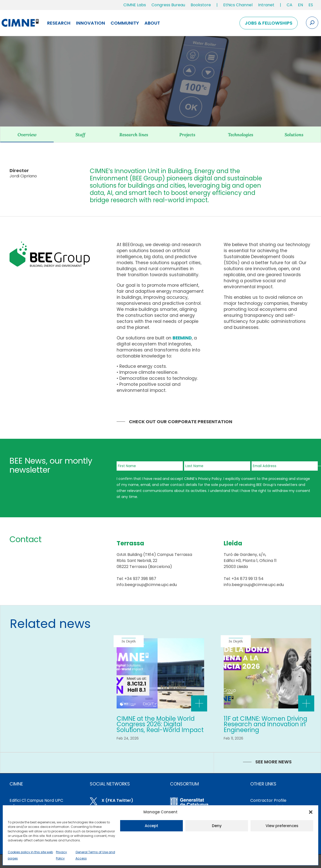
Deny (217, 826)
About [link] (152, 23)
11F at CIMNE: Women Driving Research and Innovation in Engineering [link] (265, 724)
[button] (311, 812)
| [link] (217, 5)
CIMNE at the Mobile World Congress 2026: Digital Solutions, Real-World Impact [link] (160, 724)
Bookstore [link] (201, 5)
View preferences (282, 826)
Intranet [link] (266, 5)
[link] (290, 6)
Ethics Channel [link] (238, 5)
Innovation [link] (91, 23)
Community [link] (125, 23)
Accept (151, 826)
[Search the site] (312, 23)
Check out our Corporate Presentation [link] (181, 422)
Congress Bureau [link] (168, 5)
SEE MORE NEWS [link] (273, 762)
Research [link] (59, 23)
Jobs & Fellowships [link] (269, 23)
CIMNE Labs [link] (135, 5)
